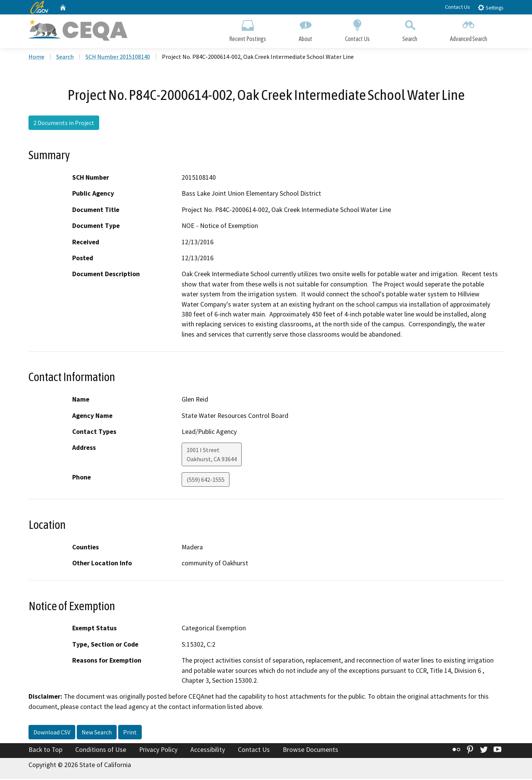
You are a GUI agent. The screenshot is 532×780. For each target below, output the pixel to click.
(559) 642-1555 (206, 481)
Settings (490, 7)
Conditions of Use (101, 751)
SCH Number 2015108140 (118, 57)
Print (130, 733)
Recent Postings (248, 29)
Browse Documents (310, 751)
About (306, 29)
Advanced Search (469, 29)
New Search (97, 733)
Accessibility (208, 751)
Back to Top (45, 751)
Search (410, 29)
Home (36, 57)
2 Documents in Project (64, 123)
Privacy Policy (158, 751)
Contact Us (458, 7)
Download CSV (52, 733)
